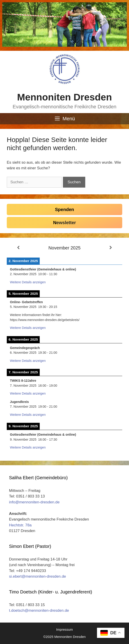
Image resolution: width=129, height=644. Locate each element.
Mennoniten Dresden (64, 97)
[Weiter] (111, 248)
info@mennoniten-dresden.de (34, 502)
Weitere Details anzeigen (28, 282)
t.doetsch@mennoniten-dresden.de (39, 610)
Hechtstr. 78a (20, 525)
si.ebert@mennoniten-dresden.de (38, 576)
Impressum (64, 629)
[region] (64, 24)
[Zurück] (18, 248)
